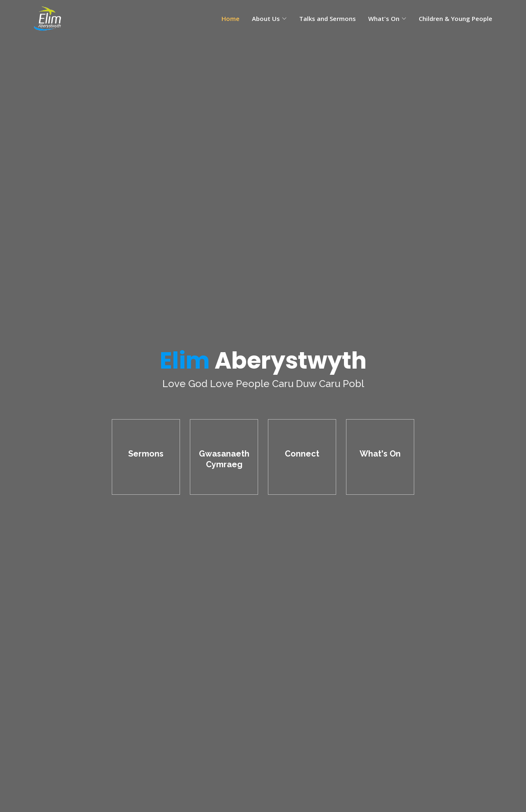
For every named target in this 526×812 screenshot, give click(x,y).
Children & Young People (456, 18)
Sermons (146, 454)
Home (231, 18)
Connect (302, 454)
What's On (380, 454)
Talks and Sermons (328, 18)
